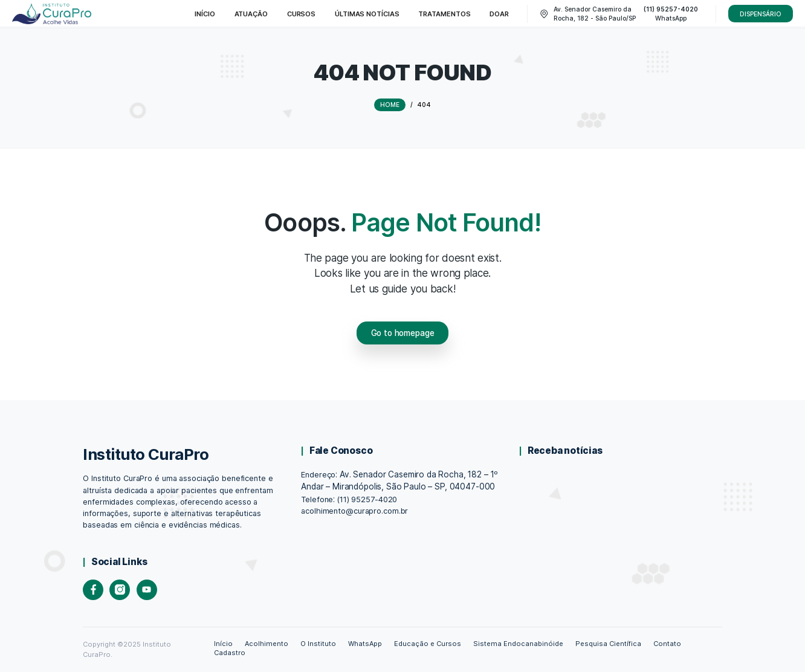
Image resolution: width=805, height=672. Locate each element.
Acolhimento (267, 644)
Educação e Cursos (428, 644)
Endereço (318, 475)
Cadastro (230, 653)
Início (223, 644)
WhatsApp (365, 644)
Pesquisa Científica (608, 644)
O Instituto (318, 644)
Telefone (317, 499)
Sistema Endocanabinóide (518, 644)
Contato (667, 644)
